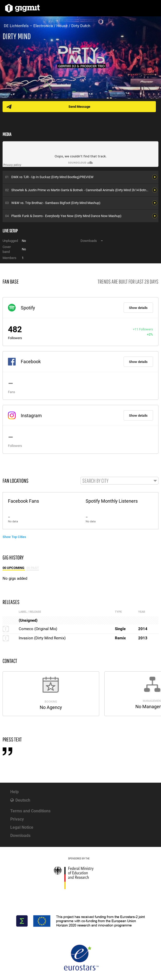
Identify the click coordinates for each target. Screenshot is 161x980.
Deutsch (23, 800)
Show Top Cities (14, 537)
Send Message (79, 107)
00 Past (33, 568)
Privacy (17, 819)
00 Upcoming (14, 568)
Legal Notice (22, 827)
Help (14, 792)
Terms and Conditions (30, 811)
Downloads (20, 836)
